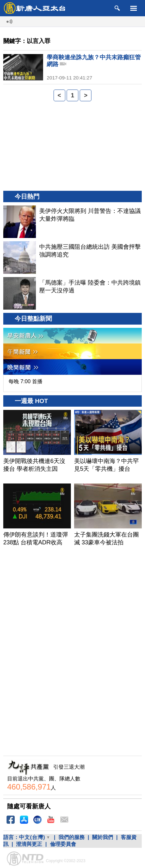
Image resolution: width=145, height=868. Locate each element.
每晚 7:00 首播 (25, 381)
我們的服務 (72, 837)
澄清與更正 (29, 844)
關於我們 (103, 837)
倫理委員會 (63, 844)
